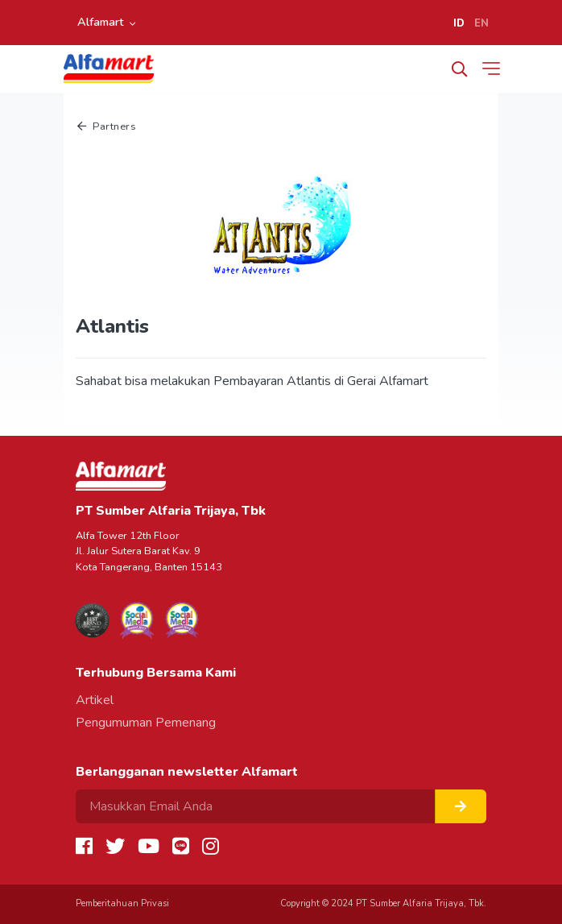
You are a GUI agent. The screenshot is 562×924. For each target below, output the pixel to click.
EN (481, 23)
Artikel (95, 700)
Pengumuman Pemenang (146, 723)
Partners (107, 126)
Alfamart (101, 22)
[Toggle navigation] (494, 68)
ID (459, 23)
